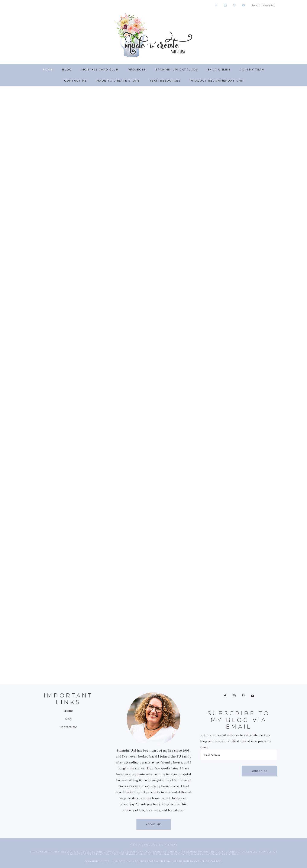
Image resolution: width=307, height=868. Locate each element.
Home (68, 711)
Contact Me (68, 727)
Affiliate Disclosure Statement (154, 845)
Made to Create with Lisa (153, 35)
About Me (154, 824)
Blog (68, 719)
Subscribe (259, 771)
